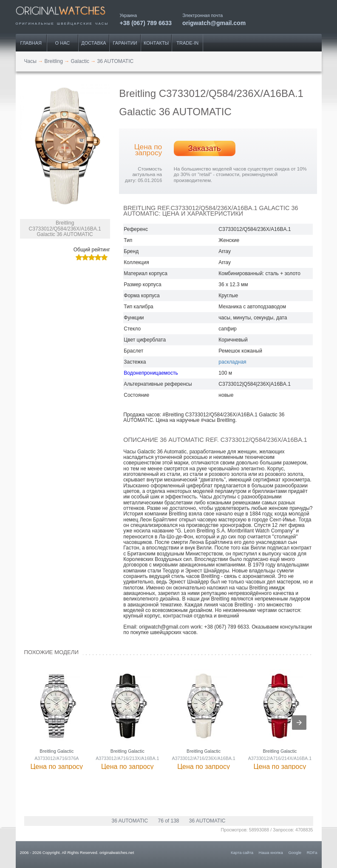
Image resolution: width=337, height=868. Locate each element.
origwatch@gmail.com (214, 23)
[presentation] (299, 723)
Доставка (93, 43)
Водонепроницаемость (151, 373)
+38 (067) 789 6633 (146, 23)
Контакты (156, 43)
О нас (63, 43)
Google (295, 852)
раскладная (232, 362)
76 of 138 (168, 821)
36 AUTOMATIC (130, 821)
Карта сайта (242, 852)
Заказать (205, 148)
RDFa (312, 852)
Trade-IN (187, 43)
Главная (31, 43)
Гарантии (125, 43)
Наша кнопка (271, 852)
